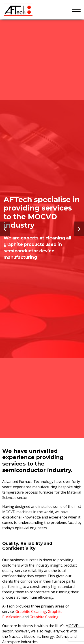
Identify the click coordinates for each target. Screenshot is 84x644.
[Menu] (76, 10)
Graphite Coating (44, 617)
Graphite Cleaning (31, 612)
